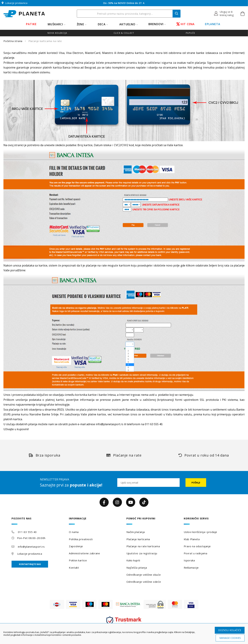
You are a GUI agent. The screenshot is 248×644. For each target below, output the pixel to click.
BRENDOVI (156, 24)
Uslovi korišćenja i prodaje (200, 532)
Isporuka (189, 560)
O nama (74, 532)
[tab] (38, 521)
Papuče (190, 33)
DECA (102, 24)
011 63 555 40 (27, 532)
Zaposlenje (76, 546)
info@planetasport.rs (110, 424)
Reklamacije (191, 568)
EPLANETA (213, 24)
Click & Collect (124, 33)
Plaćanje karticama (138, 539)
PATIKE (31, 24)
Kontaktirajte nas (30, 564)
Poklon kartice (78, 560)
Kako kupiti (133, 560)
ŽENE (80, 24)
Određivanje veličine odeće (144, 582)
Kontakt (74, 568)
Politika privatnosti (81, 539)
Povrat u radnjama (196, 553)
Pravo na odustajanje (197, 546)
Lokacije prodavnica (30, 554)
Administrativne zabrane (84, 553)
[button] (224, 14)
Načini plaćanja (136, 532)
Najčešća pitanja (137, 568)
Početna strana (13, 41)
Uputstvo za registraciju (142, 553)
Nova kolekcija (57, 33)
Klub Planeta (192, 539)
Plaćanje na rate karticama (143, 546)
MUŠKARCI (55, 24)
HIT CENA (186, 24)
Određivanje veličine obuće (144, 575)
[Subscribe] (196, 483)
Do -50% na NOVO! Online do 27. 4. (124, 3)
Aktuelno (127, 24)
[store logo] (24, 14)
